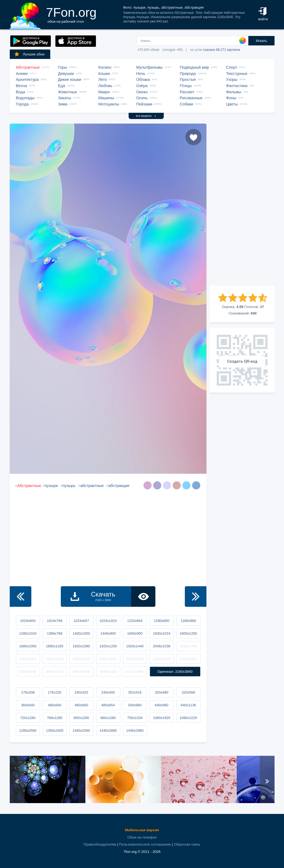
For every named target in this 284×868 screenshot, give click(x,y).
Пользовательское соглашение (145, 844)
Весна (22, 86)
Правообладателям (100, 844)
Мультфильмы (149, 67)
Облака (143, 79)
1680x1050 (28, 646)
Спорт (232, 67)
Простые (188, 79)
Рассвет (187, 92)
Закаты (65, 98)
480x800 (81, 705)
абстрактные (92, 486)
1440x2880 (108, 730)
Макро (104, 92)
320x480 (162, 692)
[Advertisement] (242, 205)
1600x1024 (162, 633)
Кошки (104, 74)
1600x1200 (188, 633)
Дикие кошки (70, 79)
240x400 (108, 692)
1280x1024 (28, 633)
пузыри (51, 486)
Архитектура (27, 79)
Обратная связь (187, 844)
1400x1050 (81, 633)
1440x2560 (81, 730)
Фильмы (234, 92)
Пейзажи (144, 104)
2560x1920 (55, 659)
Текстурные (237, 74)
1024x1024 (108, 621)
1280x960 (188, 621)
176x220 (55, 692)
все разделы (146, 116)
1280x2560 (28, 730)
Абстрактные (28, 67)
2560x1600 (28, 659)
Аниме (22, 74)
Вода (21, 92)
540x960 (135, 705)
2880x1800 (108, 659)
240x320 (81, 692)
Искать (262, 41)
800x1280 (81, 718)
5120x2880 (135, 672)
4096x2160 (108, 672)
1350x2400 (55, 730)
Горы (63, 67)
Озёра (142, 86)
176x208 (28, 692)
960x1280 (108, 718)
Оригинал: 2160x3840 (175, 672)
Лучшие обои (29, 54)
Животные (68, 92)
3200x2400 (188, 659)
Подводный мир (194, 67)
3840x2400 (81, 672)
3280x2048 (28, 672)
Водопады (25, 98)
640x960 (162, 705)
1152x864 (135, 621)
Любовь (106, 86)
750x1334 (135, 718)
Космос (105, 67)
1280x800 (161, 621)
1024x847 (81, 621)
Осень (142, 98)
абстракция (119, 486)
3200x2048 (162, 659)
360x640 (28, 705)
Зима (63, 104)
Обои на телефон (142, 837)
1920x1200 (108, 646)
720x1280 (28, 718)
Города (22, 104)
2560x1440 (188, 646)
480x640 (55, 705)
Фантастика (237, 86)
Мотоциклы (109, 104)
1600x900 (135, 633)
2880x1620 (81, 659)
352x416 (135, 692)
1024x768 (54, 621)
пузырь (69, 486)
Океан (142, 92)
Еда (62, 86)
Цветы (232, 104)
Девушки (66, 74)
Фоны (231, 98)
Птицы (186, 86)
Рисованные (191, 98)
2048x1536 (162, 646)
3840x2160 (55, 672)
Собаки (186, 104)
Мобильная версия (142, 830)
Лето (103, 79)
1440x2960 (135, 730)
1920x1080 (81, 646)
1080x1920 (162, 718)
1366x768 (54, 633)
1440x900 (108, 633)
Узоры (232, 79)
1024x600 (28, 621)
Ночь (141, 74)
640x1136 (188, 705)
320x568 (188, 692)
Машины (106, 98)
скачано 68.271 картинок (222, 50)
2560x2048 (135, 659)
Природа (188, 74)
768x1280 (54, 718)
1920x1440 (135, 646)
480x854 (108, 705)
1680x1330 (55, 646)
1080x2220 (188, 718)
